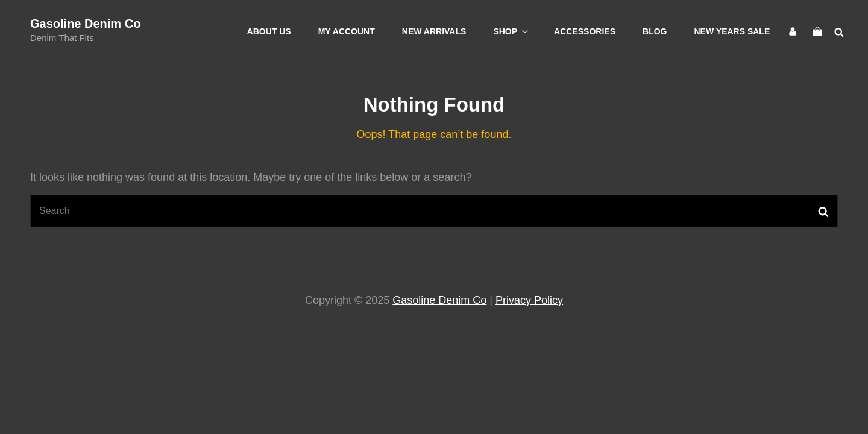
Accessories (585, 31)
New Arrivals (434, 31)
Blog (655, 31)
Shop (511, 31)
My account (347, 31)
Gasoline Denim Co (85, 24)
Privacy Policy (529, 300)
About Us (269, 31)
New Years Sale (732, 31)
